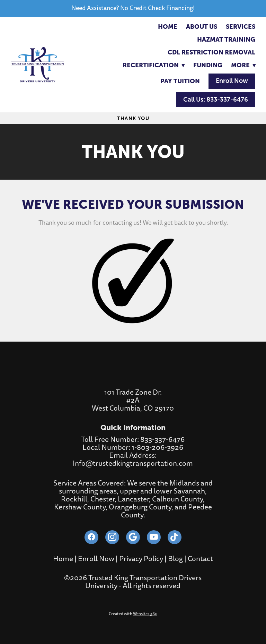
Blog (175, 559)
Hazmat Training (226, 39)
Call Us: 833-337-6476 (216, 100)
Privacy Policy (141, 559)
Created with (133, 614)
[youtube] (154, 537)
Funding (208, 65)
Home (168, 27)
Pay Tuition (180, 81)
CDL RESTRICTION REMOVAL (211, 52)
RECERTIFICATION (154, 65)
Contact (200, 559)
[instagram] (112, 537)
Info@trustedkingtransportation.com (133, 463)
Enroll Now (232, 81)
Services (241, 27)
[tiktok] (175, 537)
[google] (133, 537)
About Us (202, 27)
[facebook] (91, 537)
